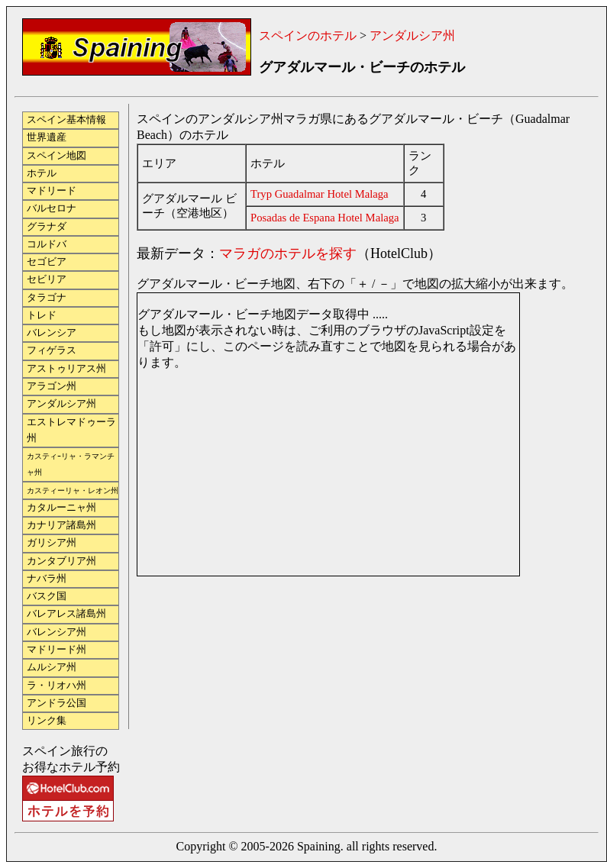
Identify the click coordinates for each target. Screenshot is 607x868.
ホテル (42, 173)
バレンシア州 (57, 632)
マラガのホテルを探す (288, 253)
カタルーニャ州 (61, 508)
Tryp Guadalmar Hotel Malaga (320, 194)
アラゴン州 (52, 386)
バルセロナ (52, 208)
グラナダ (47, 227)
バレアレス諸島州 (66, 614)
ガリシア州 (52, 543)
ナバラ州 (47, 579)
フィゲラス (52, 350)
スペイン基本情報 (66, 120)
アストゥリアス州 (66, 369)
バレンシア (52, 333)
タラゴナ (47, 298)
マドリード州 (57, 650)
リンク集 (47, 721)
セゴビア (47, 262)
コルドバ (47, 244)
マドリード (52, 191)
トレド (42, 315)
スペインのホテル (308, 35)
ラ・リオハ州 (57, 686)
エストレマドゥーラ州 (71, 430)
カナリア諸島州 (61, 525)
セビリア (47, 279)
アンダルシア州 (412, 35)
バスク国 (47, 596)
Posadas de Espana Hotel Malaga (325, 218)
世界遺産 (47, 137)
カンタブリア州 (61, 561)
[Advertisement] (211, 647)
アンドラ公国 (57, 703)
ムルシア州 (52, 667)
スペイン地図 (57, 156)
